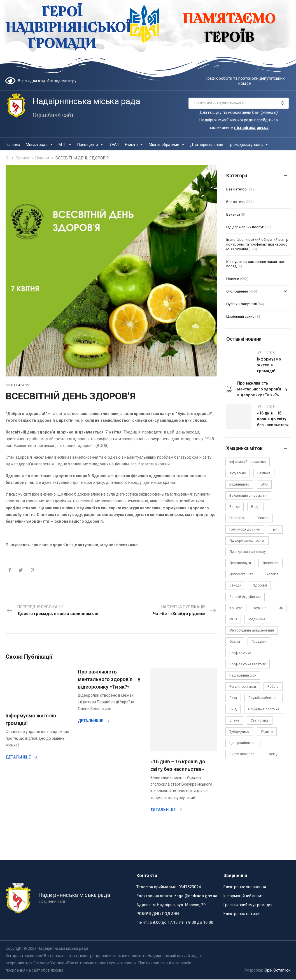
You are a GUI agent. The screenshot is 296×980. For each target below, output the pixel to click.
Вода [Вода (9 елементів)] (255, 507)
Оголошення (237, 291)
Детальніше (18, 757)
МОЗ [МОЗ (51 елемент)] (233, 619)
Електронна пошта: (155, 894)
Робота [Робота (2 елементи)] (273, 687)
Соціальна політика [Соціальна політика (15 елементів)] (264, 709)
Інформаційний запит (243, 894)
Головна (13, 145)
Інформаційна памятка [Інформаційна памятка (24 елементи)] (248, 462)
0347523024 (190, 885)
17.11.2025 (266, 353)
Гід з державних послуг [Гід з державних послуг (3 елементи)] (248, 552)
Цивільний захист (241, 316)
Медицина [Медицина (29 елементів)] (257, 619)
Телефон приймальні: (157, 885)
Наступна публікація (185, 611)
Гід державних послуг (245, 227)
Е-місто (134, 145)
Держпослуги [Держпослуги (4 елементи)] (240, 563)
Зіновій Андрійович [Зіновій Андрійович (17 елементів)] (245, 597)
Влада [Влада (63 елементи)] (235, 507)
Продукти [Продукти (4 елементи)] (259, 642)
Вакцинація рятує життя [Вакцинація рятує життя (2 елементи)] (248, 496)
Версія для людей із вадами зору (47, 81)
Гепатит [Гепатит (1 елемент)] (263, 518)
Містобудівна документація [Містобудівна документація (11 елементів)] (252, 630)
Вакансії (233, 214)
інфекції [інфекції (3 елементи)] (272, 754)
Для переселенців (207, 145)
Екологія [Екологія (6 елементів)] (271, 574)
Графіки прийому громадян (249, 902)
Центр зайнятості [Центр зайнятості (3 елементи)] (243, 743)
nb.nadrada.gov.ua (251, 128)
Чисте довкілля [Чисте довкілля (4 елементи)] (242, 754)
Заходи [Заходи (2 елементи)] (235, 585)
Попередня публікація (59, 611)
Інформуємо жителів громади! (269, 365)
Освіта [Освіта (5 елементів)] (235, 642)
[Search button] (283, 103)
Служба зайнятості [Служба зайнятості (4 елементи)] (264, 698)
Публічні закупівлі (242, 304)
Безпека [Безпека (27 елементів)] (264, 473)
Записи (23, 158)
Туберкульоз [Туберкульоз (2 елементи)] (239, 732)
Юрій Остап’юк (277, 968)
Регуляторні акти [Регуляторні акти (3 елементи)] (243, 687)
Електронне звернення (245, 885)
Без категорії (237, 189)
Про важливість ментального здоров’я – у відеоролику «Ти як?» (109, 679)
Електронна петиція (242, 911)
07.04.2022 (20, 385)
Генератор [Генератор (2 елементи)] (237, 518)
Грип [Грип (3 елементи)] (275, 529)
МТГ (65, 145)
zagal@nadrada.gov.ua (196, 894)
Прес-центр (90, 145)
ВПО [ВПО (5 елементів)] (264, 484)
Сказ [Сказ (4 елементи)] (233, 698)
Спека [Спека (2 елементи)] (234, 720)
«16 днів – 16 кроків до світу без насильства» (273, 419)
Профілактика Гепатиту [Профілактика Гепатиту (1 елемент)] (248, 664)
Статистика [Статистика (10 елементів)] (260, 720)
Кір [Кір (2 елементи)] (280, 608)
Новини (42, 158)
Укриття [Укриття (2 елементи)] (267, 732)
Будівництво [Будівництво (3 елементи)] (239, 484)
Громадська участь (249, 145)
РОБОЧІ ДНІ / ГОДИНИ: (158, 911)
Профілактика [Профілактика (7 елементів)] (240, 653)
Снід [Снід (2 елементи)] (233, 709)
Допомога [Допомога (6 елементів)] (271, 563)
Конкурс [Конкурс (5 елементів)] (236, 608)
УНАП (114, 145)
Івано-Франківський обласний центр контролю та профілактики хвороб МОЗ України (257, 244)
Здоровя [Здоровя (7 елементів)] (260, 585)
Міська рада (39, 145)
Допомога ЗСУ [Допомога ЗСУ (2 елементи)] (241, 574)
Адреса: (144, 902)
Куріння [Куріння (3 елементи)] (260, 608)
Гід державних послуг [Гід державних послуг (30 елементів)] (247, 541)
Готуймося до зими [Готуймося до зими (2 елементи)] (245, 529)
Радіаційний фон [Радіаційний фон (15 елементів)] (243, 675)
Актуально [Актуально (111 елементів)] (238, 473)
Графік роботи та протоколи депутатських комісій (245, 81)
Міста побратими (167, 145)
